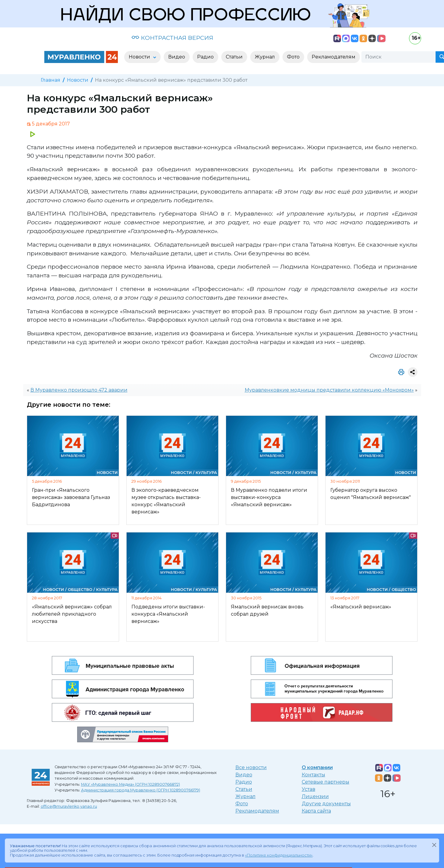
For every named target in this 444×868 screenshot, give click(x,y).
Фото (242, 804)
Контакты (313, 775)
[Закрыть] (434, 845)
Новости (78, 80)
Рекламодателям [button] (334, 57)
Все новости (251, 767)
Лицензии (315, 796)
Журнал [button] (265, 57)
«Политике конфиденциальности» (279, 855)
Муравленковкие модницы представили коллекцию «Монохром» (329, 390)
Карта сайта (316, 811)
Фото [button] (293, 57)
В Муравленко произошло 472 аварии (79, 390)
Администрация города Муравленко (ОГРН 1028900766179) (141, 790)
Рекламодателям (257, 811)
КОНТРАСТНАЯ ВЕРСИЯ (172, 38)
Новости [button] (140, 57)
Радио (244, 782)
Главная (50, 80)
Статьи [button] (234, 57)
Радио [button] (205, 57)
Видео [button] (177, 57)
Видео (244, 775)
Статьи (244, 789)
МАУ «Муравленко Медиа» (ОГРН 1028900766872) (131, 784)
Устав (309, 789)
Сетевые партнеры (326, 782)
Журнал (246, 796)
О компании (317, 767)
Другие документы (326, 804)
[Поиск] (398, 57)
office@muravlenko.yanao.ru (69, 806)
